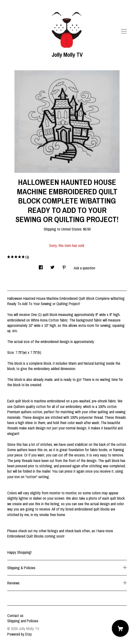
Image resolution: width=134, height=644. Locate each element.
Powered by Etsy (20, 634)
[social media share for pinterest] (64, 266)
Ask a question (84, 268)
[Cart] (120, 628)
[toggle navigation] (124, 31)
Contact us (15, 616)
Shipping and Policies (23, 621)
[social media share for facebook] (41, 266)
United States (71, 229)
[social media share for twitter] (52, 266)
